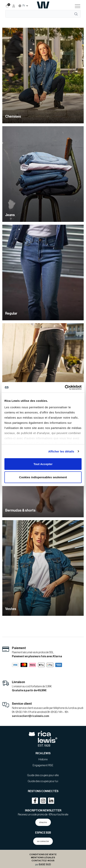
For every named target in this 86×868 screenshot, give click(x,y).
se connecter (43, 841)
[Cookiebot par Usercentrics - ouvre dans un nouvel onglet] (65, 387)
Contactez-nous (43, 861)
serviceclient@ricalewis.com (31, 716)
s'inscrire (43, 822)
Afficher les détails (61, 451)
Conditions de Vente (43, 854)
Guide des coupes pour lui (43, 781)
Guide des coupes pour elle (43, 775)
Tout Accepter (43, 464)
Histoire (43, 760)
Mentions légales (43, 857)
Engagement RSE (43, 765)
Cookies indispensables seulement (43, 477)
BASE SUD (45, 865)
